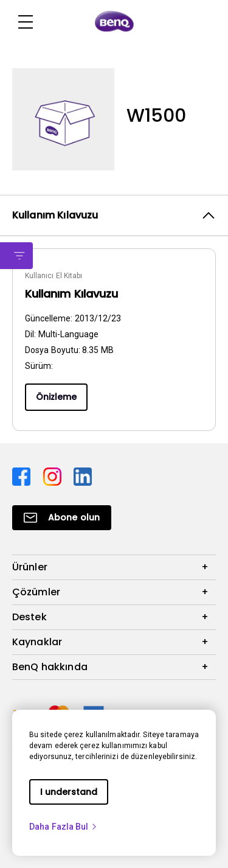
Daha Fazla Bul (64, 827)
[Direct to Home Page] (114, 22)
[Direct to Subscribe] (62, 518)
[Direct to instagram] (54, 476)
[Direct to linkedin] (83, 476)
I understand (69, 792)
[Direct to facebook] (23, 476)
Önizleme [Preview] (56, 397)
